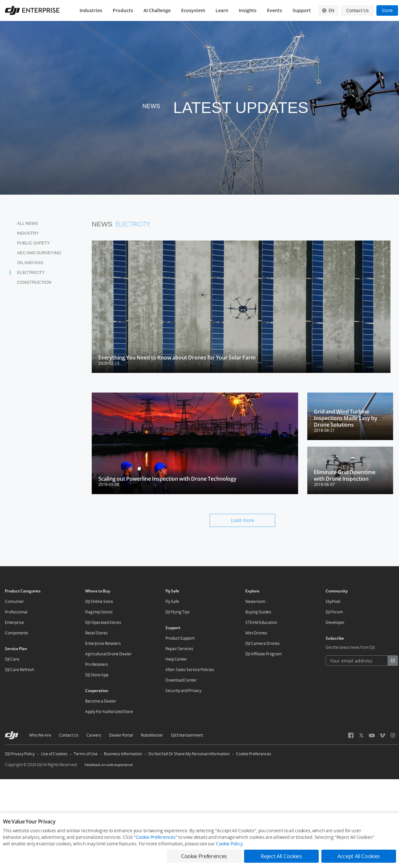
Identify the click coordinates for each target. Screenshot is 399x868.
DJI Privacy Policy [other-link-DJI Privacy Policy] (20, 754)
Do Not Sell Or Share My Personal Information (189, 754)
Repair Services (179, 649)
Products (123, 10)
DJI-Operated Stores (103, 622)
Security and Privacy (183, 691)
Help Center (176, 659)
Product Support (180, 638)
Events (275, 10)
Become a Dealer (101, 701)
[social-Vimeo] (382, 735)
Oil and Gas (30, 263)
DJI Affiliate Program (264, 654)
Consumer (14, 601)
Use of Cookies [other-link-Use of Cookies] (54, 754)
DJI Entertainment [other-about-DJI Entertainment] (187, 735)
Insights (248, 10)
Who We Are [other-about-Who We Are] (40, 735)
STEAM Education (261, 622)
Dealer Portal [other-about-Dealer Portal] (121, 735)
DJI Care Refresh (19, 670)
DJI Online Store (99, 601)
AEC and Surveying (39, 253)
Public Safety (33, 243)
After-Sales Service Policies (190, 670)
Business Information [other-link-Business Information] (123, 754)
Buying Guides (258, 612)
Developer (335, 622)
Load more (243, 520)
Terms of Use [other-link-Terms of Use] (86, 754)
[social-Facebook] (351, 735)
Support (302, 10)
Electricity (31, 272)
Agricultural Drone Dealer (108, 654)
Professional (16, 612)
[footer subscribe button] (393, 661)
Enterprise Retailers (103, 643)
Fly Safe (172, 601)
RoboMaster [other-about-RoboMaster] (152, 735)
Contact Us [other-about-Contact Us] (69, 735)
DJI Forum (334, 612)
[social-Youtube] (372, 735)
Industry (28, 233)
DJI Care (12, 659)
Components (17, 633)
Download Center (181, 680)
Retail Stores (96, 633)
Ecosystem (193, 10)
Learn (222, 10)
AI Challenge (157, 10)
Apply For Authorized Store (109, 712)
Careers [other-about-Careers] (94, 735)
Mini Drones (256, 633)
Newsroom (255, 601)
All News (28, 223)
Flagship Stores (99, 612)
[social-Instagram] (393, 735)
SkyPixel (333, 601)
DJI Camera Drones (263, 643)
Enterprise (14, 622)
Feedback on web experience (109, 765)
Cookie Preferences (254, 754)
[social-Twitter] (361, 735)
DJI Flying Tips (178, 612)
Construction (34, 282)
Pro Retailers (97, 664)
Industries (91, 10)
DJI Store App (97, 675)
